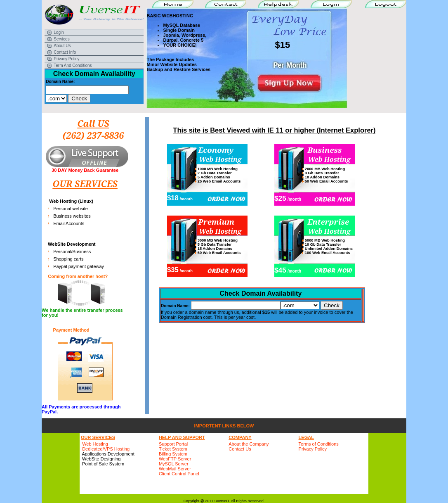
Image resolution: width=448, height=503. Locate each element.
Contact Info (65, 52)
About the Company (249, 444)
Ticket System (173, 449)
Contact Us (240, 449)
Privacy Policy (66, 59)
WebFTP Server (175, 459)
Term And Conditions (73, 65)
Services (61, 39)
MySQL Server (174, 464)
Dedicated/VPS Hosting (106, 449)
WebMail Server (175, 469)
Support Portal (173, 444)
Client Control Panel (179, 474)
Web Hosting (95, 444)
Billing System (173, 454)
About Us (62, 46)
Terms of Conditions (319, 444)
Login (59, 32)
